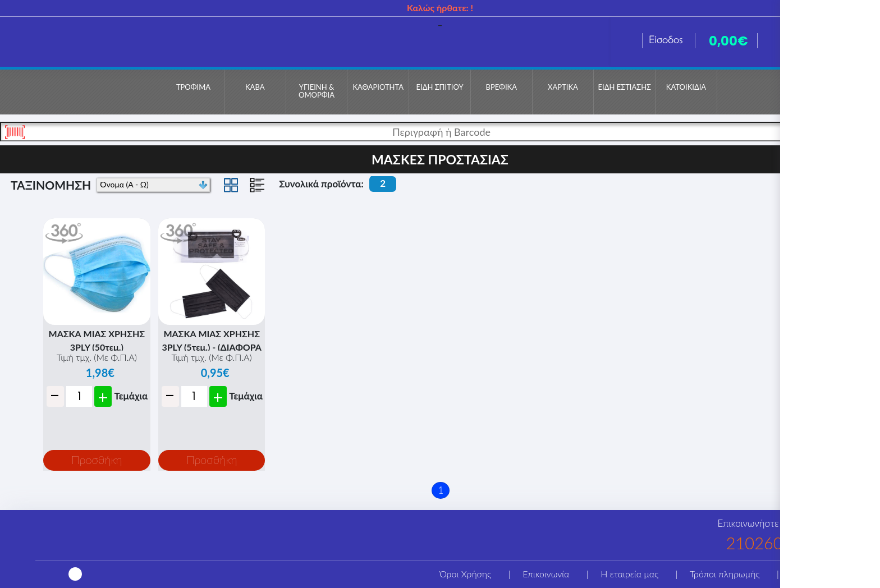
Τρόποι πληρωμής (725, 574)
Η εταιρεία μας (629, 574)
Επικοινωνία (546, 574)
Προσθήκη (97, 460)
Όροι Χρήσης (465, 574)
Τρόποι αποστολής (827, 574)
